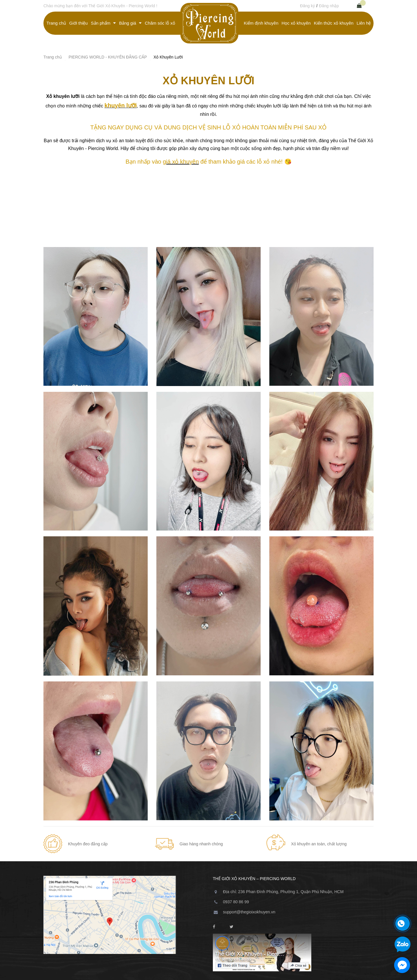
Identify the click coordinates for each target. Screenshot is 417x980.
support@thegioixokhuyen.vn (249, 912)
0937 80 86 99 (236, 902)
